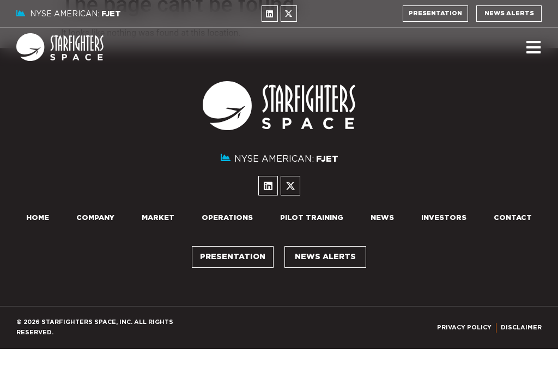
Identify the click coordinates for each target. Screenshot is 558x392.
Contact (513, 218)
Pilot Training (312, 218)
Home (38, 218)
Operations (227, 218)
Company (95, 218)
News (382, 218)
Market (158, 218)
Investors (444, 218)
